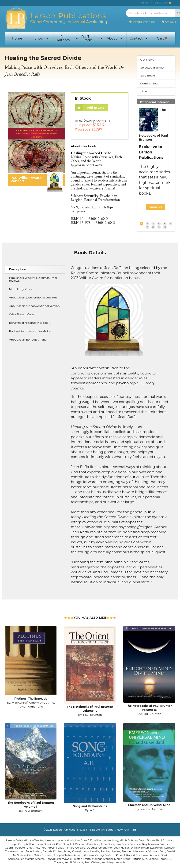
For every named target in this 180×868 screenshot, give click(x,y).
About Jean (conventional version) (33, 297)
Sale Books (148, 75)
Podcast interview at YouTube (30, 331)
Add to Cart (89, 108)
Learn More (156, 207)
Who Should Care (21, 314)
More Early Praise (21, 289)
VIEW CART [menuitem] (163, 3)
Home (17, 38)
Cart (162, 38)
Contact (139, 38)
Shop (41, 38)
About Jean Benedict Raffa (28, 340)
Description (18, 269)
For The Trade (92, 38)
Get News (147, 60)
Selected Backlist (152, 67)
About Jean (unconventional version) (35, 306)
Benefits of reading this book (29, 323)
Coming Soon (150, 83)
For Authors (67, 38)
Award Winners (142, 22)
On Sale (169, 22)
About (114, 38)
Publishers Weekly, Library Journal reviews (33, 279)
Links (144, 91)
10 (165, 227)
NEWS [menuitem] (145, 3)
